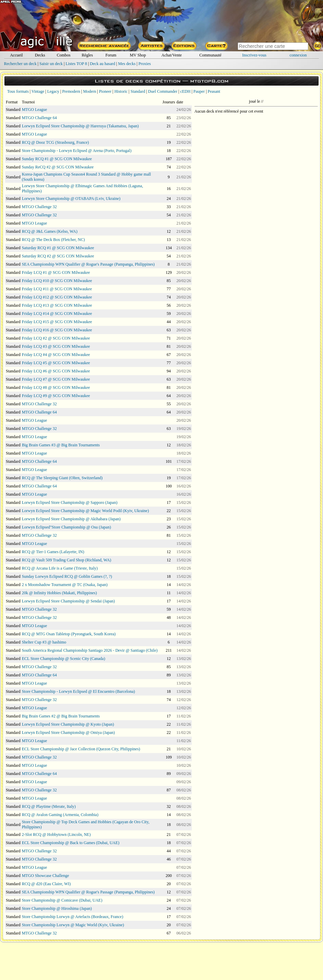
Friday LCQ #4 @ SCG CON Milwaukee (56, 355)
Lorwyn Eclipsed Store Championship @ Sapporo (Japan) (70, 502)
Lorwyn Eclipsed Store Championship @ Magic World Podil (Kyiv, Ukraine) (85, 511)
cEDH (185, 91)
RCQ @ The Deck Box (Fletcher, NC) (53, 240)
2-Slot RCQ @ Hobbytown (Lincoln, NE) (56, 835)
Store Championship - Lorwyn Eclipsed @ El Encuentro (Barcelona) (78, 691)
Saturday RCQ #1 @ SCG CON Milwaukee (58, 248)
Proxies (145, 64)
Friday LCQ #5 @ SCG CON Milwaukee (56, 363)
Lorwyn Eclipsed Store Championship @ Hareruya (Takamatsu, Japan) (80, 126)
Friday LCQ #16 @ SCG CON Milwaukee (57, 330)
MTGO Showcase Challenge (46, 876)
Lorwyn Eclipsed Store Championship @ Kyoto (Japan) (68, 724)
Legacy (53, 91)
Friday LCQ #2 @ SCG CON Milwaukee (56, 338)
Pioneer (105, 91)
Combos (64, 55)
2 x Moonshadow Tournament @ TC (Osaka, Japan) (65, 585)
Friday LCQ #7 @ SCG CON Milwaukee (56, 379)
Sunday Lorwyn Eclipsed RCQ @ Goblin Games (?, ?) (67, 576)
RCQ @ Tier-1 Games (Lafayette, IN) (53, 552)
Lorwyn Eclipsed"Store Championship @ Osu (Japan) (66, 527)
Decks (40, 55)
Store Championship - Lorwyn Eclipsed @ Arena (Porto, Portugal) (77, 151)
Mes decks (127, 64)
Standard (138, 91)
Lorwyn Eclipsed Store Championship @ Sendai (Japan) (69, 601)
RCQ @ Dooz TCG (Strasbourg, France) (55, 142)
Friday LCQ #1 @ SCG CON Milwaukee (56, 272)
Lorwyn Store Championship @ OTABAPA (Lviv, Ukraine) (71, 199)
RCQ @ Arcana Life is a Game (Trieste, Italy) (60, 568)
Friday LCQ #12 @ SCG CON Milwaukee (57, 297)
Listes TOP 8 (76, 64)
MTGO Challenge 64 (39, 118)
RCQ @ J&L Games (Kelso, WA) (50, 231)
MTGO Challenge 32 (39, 207)
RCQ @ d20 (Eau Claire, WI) (46, 884)
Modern (89, 91)
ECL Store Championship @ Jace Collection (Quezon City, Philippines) (81, 749)
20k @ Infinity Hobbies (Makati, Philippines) (59, 593)
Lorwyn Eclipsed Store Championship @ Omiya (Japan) (69, 733)
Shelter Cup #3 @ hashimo (44, 642)
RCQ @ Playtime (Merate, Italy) (49, 806)
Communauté (210, 55)
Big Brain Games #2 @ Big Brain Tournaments (61, 716)
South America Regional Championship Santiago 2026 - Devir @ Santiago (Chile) (90, 650)
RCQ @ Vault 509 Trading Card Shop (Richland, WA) (67, 560)
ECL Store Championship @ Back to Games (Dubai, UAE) (71, 843)
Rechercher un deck (20, 64)
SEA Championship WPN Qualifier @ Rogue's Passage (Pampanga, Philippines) (88, 264)
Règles (87, 55)
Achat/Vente (171, 55)
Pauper (199, 91)
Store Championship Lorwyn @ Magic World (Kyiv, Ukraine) (73, 925)
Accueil (16, 55)
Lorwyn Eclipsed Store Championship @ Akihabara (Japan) (71, 519)
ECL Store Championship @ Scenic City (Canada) (64, 659)
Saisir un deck (51, 64)
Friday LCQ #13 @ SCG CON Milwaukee (57, 305)
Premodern (71, 91)
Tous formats (18, 91)
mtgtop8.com (209, 81)
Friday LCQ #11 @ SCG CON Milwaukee (57, 289)
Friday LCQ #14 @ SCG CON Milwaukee (57, 314)
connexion (298, 55)
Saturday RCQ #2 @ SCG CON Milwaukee (58, 256)
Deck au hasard (102, 64)
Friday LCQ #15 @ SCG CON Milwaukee (57, 322)
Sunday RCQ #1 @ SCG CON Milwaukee (57, 159)
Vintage (38, 91)
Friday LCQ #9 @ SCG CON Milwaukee (56, 396)
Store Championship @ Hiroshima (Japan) (57, 908)
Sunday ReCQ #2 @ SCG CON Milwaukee (58, 167)
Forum (111, 55)
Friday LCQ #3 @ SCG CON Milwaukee (56, 346)
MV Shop (138, 55)
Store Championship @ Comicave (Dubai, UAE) (62, 900)
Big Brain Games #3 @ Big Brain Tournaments (61, 445)
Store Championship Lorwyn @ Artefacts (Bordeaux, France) (73, 917)
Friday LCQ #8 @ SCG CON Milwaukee (56, 387)
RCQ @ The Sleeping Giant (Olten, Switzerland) (62, 478)
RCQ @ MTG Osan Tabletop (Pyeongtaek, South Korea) (69, 634)
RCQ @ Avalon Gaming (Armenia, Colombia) (60, 815)
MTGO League (35, 110)
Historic (121, 91)
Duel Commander (163, 91)
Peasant (214, 91)
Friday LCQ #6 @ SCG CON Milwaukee (56, 371)
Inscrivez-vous (254, 55)
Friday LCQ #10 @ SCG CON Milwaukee (57, 281)
